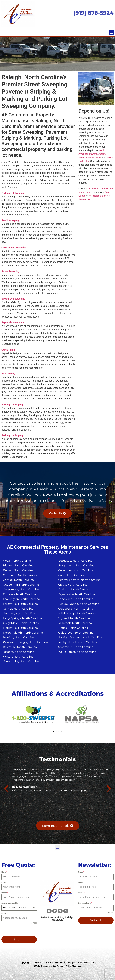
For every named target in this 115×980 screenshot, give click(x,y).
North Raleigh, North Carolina (23, 633)
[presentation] (16, 929)
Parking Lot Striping (12, 405)
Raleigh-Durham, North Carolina (80, 637)
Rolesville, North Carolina (20, 647)
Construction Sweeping (14, 248)
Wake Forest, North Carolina (77, 652)
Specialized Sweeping (13, 299)
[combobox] (19, 908)
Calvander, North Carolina (76, 570)
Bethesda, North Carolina (75, 561)
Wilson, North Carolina (18, 657)
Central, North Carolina (18, 580)
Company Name (85, 903)
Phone (5, 893)
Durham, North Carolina (74, 589)
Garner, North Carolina (18, 609)
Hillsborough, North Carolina (77, 613)
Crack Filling (8, 350)
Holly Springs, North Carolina (22, 618)
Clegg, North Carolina (73, 585)
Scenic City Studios (69, 966)
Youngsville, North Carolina (21, 661)
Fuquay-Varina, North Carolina (79, 604)
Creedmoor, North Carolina (21, 589)
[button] (111, 32)
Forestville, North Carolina (20, 604)
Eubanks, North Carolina (19, 594)
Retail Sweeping (10, 220)
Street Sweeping (10, 271)
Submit (19, 939)
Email (4, 882)
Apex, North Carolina (17, 561)
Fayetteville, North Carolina (77, 594)
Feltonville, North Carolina (76, 599)
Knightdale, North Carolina (21, 623)
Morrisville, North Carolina (20, 628)
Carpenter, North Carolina (20, 575)
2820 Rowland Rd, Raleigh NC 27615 (57, 919)
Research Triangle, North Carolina (26, 642)
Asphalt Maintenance (13, 322)
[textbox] (16, 908)
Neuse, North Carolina (73, 628)
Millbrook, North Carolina (75, 623)
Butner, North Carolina (18, 570)
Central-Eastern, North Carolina (79, 580)
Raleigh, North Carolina (19, 637)
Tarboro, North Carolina (19, 652)
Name (4, 872)
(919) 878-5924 (94, 13)
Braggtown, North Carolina (76, 566)
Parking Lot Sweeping (13, 193)
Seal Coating (8, 373)
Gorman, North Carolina (19, 613)
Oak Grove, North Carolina (76, 633)
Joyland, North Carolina (74, 618)
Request (5, 913)
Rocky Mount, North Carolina (78, 642)
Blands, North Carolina (18, 566)
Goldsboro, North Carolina (76, 609)
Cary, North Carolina (72, 575)
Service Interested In (10, 903)
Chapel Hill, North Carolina (21, 585)
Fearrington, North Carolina (21, 599)
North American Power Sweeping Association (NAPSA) (93, 154)
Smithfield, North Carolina (76, 647)
